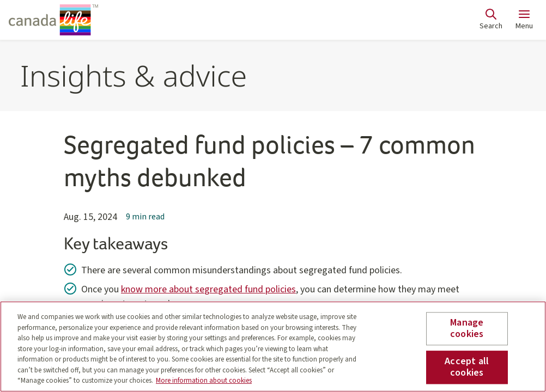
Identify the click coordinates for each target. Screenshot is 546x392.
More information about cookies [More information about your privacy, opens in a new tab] (204, 381)
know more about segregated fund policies (208, 289)
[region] (273, 347)
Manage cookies (467, 329)
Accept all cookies (467, 367)
